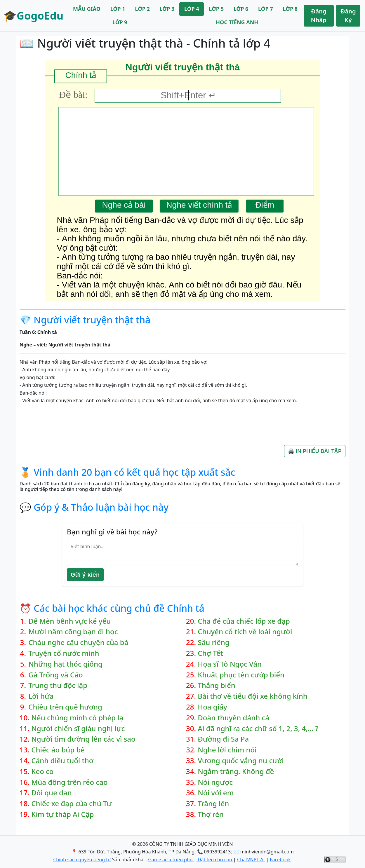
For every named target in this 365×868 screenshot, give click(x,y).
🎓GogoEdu (33, 16)
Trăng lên (213, 804)
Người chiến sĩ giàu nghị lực (78, 729)
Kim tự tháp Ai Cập (62, 814)
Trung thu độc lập (58, 685)
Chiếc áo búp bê (58, 750)
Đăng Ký (348, 16)
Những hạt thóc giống (65, 664)
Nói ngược (215, 782)
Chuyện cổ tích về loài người (245, 632)
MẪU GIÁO (87, 9)
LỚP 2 (142, 9)
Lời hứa (41, 696)
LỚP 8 (290, 9)
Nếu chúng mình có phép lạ (77, 718)
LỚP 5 (216, 9)
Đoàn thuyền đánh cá (233, 718)
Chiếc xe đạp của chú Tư (71, 804)
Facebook (280, 860)
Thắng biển (217, 685)
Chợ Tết (210, 653)
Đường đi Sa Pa (223, 739)
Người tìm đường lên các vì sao (83, 739)
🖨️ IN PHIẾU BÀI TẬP (315, 451)
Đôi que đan (52, 793)
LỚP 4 (192, 9)
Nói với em (216, 793)
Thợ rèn (211, 814)
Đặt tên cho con (215, 860)
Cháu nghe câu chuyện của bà (78, 643)
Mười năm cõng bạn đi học (73, 632)
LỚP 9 (120, 22)
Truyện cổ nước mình (64, 653)
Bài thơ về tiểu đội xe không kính (253, 696)
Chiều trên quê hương (65, 707)
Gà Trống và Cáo (55, 675)
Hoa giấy (212, 707)
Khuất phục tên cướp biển (241, 675)
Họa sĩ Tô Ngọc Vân (230, 664)
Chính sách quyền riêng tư (82, 860)
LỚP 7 (266, 9)
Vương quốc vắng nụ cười (241, 761)
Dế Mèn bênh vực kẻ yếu (69, 621)
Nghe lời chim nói (227, 750)
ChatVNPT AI (251, 860)
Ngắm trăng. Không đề (236, 772)
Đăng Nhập (319, 16)
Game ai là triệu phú (171, 860)
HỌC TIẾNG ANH (237, 22)
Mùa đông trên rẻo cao (69, 782)
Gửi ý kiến (85, 575)
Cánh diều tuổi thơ (62, 761)
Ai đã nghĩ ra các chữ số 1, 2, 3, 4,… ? (258, 729)
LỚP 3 (167, 9)
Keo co (42, 772)
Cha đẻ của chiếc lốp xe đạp (244, 621)
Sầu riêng (214, 643)
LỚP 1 (118, 9)
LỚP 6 (241, 9)
